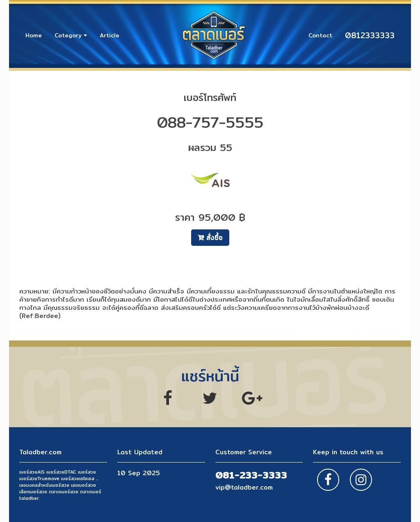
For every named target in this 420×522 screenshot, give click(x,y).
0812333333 (370, 35)
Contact (320, 35)
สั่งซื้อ (210, 237)
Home (34, 35)
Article (110, 35)
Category (71, 35)
